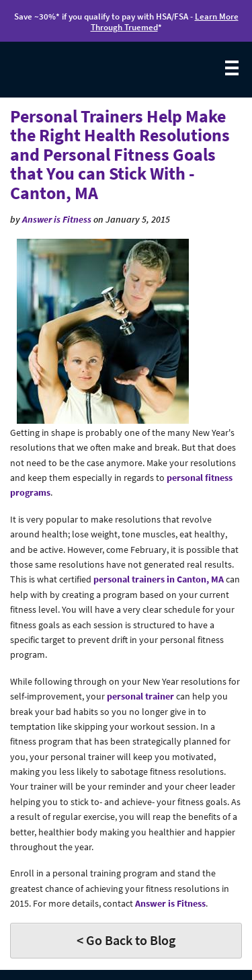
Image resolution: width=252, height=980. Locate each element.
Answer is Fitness (57, 219)
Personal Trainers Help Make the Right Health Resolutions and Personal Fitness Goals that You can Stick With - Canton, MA (120, 154)
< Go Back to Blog (126, 940)
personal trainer (140, 696)
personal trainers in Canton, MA (159, 579)
